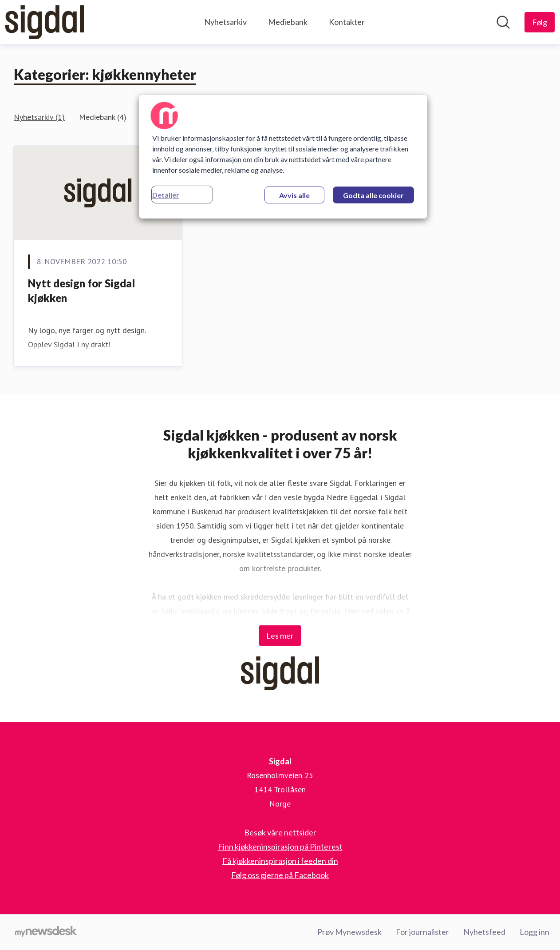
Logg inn (534, 932)
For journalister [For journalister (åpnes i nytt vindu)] (422, 932)
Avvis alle (294, 195)
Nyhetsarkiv (225, 22)
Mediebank (288, 22)
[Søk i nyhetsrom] (503, 22)
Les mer (280, 636)
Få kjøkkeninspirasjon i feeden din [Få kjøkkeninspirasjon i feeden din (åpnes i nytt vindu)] (280, 861)
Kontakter (347, 22)
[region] (283, 157)
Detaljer (166, 195)
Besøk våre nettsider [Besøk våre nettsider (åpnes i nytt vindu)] (280, 832)
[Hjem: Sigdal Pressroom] (45, 22)
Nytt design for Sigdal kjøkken (81, 291)
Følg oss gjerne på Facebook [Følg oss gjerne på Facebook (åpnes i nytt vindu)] (280, 875)
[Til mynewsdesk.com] (46, 932)
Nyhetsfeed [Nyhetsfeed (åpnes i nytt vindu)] (484, 932)
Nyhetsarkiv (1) (39, 117)
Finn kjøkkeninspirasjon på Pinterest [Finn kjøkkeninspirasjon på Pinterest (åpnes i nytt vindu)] (280, 847)
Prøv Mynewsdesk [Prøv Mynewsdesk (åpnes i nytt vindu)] (349, 932)
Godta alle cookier (373, 195)
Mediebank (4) (103, 117)
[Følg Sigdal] (540, 22)
